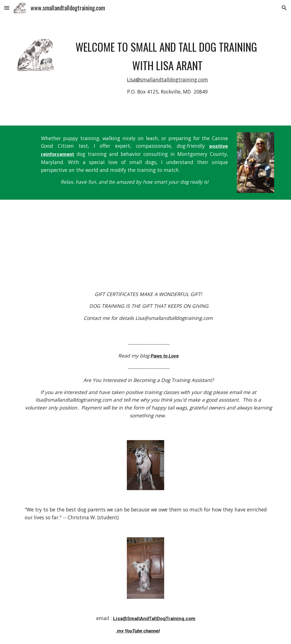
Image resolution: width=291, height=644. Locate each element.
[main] (168, 71)
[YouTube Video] (156, 235)
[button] (7, 8)
